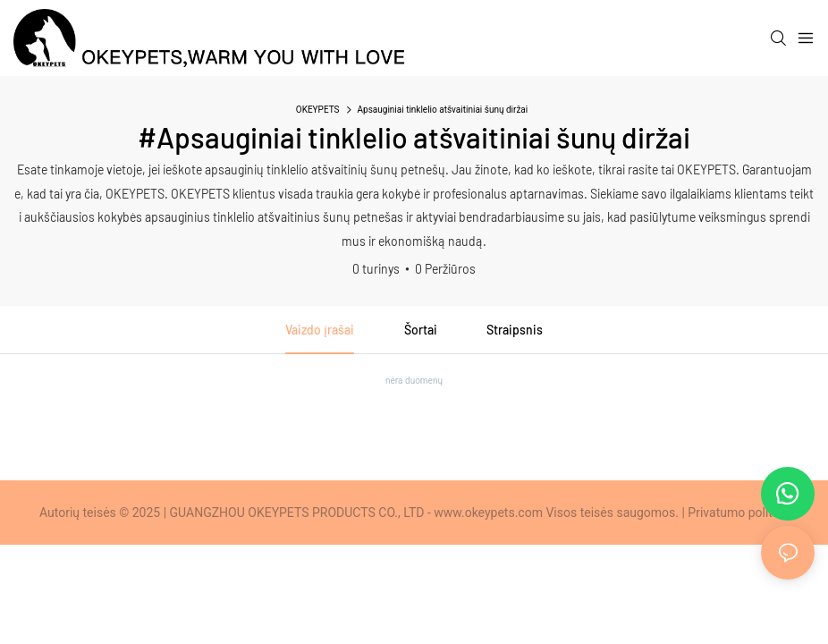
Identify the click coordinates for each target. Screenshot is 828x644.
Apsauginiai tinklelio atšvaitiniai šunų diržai (443, 110)
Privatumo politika (738, 513)
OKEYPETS (318, 110)
